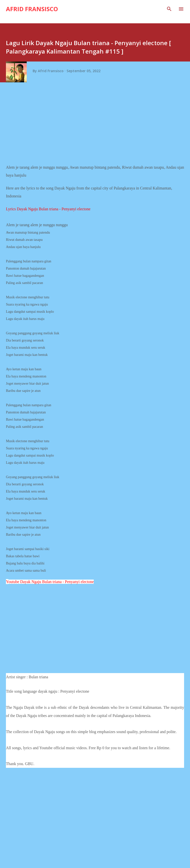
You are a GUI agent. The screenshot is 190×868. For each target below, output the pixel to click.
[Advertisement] (97, 125)
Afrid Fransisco (32, 9)
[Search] (169, 9)
